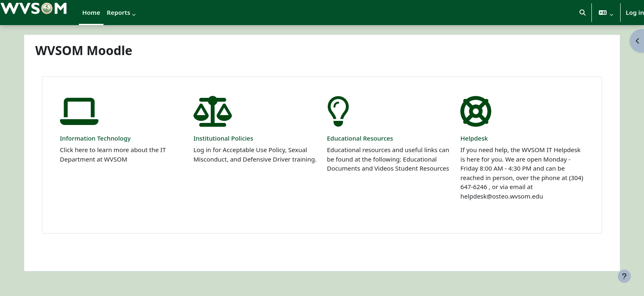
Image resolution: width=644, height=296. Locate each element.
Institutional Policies (229, 138)
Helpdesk (469, 138)
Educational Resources (360, 138)
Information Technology (106, 138)
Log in (635, 12)
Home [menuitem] (91, 12)
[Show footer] (624, 276)
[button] (583, 13)
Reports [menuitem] (118, 12)
